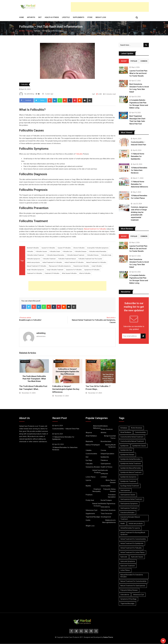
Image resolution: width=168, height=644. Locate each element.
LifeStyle (66, 17)
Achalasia (104, 426)
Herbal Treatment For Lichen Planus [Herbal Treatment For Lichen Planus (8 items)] (133, 552)
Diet (40, 17)
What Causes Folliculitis (69, 273)
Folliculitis (29, 31)
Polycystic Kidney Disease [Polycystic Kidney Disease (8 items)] (129, 590)
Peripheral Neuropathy (97, 490)
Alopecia (89, 433)
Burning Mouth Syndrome (111, 446)
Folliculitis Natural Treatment (76, 255)
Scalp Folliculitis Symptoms (35, 270)
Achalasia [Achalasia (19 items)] (124, 428)
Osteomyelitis (106, 486)
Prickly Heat (90, 500)
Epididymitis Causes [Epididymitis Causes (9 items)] (139, 446)
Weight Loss (101, 17)
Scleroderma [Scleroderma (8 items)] (125, 595)
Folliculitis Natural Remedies (55, 255)
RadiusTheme (108, 637)
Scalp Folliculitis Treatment (55, 270)
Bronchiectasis (106, 441)
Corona (103, 450)
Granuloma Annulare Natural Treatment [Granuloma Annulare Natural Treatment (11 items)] (130, 518)
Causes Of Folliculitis (64, 248)
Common (144, 61)
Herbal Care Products (96, 471)
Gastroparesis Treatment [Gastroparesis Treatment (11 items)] (129, 508)
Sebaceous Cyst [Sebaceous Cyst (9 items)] (139, 595)
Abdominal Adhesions (97, 427)
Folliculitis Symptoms (34, 259)
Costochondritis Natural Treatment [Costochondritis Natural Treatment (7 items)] (132, 441)
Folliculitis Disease (81, 251)
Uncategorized (106, 517)
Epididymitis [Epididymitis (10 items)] (125, 446)
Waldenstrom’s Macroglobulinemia (109, 521)
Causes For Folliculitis (48, 248)
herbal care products (33, 262)
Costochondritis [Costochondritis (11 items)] (141, 432)
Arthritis (31, 17)
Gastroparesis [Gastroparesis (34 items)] (125, 490)
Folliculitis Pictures (93, 255)
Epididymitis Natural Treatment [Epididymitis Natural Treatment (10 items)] (131, 472)
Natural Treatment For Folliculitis (96, 262)
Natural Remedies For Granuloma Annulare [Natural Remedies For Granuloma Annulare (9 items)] (132, 576)
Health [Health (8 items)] (123, 523)
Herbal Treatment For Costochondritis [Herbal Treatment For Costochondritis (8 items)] (133, 539)
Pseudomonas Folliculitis (81, 266)
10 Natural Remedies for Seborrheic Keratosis (139, 170)
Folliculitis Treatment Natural (67, 259)
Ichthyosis (104, 474)
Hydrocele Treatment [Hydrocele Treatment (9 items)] (128, 566)
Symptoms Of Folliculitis (92, 270)
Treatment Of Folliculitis (52, 273)
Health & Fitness (52, 17)
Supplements (78, 17)
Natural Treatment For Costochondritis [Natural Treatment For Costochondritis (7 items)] (133, 581)
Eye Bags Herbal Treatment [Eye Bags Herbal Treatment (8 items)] (130, 486)
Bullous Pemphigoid (93, 445)
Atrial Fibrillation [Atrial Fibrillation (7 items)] (126, 432)
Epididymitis (105, 457)
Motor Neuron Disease (111, 481)
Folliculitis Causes (41, 251)
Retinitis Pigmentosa (108, 504)
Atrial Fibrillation (91, 436)
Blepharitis (89, 441)
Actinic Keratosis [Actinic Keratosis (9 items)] (137, 428)
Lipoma (88, 480)
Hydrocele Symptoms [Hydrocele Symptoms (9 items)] (128, 561)
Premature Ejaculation (112, 496)
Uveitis (88, 520)
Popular (134, 61)
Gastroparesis (106, 464)
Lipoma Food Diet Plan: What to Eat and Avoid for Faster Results (139, 73)
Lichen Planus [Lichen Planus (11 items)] (125, 570)
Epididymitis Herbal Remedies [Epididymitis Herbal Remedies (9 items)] (131, 459)
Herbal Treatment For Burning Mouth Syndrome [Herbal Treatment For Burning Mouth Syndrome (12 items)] (133, 534)
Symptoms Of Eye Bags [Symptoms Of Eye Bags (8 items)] (129, 599)
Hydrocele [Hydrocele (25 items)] (124, 557)
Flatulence (104, 460)
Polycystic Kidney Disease (109, 490)
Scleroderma (105, 507)
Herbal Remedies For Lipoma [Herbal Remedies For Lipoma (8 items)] (130, 528)
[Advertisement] (110, 7)
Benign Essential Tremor (110, 437)
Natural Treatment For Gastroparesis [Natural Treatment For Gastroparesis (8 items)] (133, 586)
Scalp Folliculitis (97, 266)
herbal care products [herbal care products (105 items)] (136, 523)
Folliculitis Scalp (106, 255)
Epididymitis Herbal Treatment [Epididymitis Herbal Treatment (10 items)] (131, 464)
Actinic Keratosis (107, 429)
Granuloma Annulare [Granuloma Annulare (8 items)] (128, 513)
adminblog (41, 333)
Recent (124, 61)
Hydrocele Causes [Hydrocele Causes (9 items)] (137, 557)
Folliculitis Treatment (49, 259)
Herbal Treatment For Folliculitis (52, 262)
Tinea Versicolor (106, 514)
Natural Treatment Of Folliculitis (37, 266)
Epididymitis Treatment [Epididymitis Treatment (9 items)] (128, 481)
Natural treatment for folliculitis (95, 229)
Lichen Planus (91, 477)
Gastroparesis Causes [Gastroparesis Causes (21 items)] (128, 495)
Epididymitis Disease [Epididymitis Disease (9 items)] (127, 455)
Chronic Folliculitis (79, 248)
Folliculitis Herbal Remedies (98, 251)
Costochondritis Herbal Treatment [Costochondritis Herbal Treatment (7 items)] (132, 437)
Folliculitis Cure (67, 251)
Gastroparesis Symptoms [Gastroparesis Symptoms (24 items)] (129, 504)
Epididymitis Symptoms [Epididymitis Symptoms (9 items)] (129, 477)
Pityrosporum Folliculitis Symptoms (60, 266)
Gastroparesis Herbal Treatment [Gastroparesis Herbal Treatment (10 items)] (131, 499)
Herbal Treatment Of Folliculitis (74, 262)
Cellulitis (89, 450)
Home (21, 17)
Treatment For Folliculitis (34, 273)
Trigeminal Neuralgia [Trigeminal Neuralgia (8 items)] (127, 604)
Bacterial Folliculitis (33, 248)
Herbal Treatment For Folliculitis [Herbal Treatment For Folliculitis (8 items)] (131, 548)
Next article (111, 318)
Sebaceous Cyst (91, 510)
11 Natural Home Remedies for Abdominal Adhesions (139, 184)
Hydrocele (104, 470)
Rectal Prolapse (106, 500)
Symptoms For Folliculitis (74, 270)
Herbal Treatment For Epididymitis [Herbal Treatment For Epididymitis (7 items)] (132, 543)
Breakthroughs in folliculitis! (30, 320)
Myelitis (88, 486)
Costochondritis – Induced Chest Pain (66, 429)
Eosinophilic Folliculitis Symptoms (98, 248)
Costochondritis (91, 454)
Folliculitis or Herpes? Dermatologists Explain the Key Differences (66, 389)
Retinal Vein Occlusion (96, 505)
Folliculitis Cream (55, 251)
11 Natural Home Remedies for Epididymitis (138, 156)
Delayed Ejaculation (107, 454)
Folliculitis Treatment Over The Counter (90, 259)
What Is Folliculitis (85, 273)
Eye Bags (89, 460)
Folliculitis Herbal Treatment (35, 255)
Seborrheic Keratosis (108, 510)
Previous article (26, 318)
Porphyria (89, 495)
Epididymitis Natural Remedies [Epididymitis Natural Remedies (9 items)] (131, 468)
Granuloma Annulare (93, 467)
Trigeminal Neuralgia (93, 517)
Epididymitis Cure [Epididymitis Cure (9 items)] (126, 450)
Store (90, 17)
